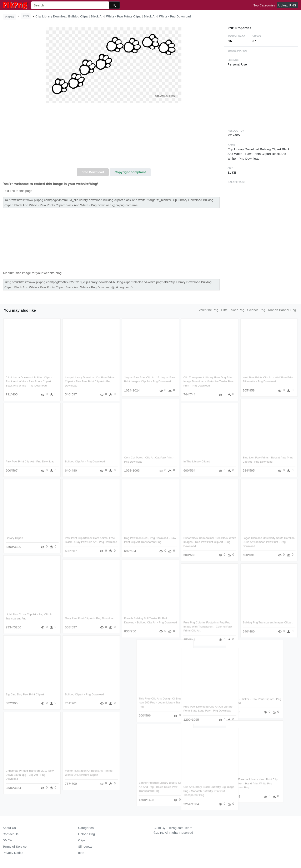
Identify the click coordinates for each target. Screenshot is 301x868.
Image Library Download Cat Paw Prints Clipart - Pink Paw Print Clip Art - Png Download (90, 382)
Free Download (93, 172)
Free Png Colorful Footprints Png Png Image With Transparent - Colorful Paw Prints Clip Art (208, 626)
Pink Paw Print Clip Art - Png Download (30, 462)
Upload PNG (287, 5)
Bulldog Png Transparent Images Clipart (268, 622)
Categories (86, 828)
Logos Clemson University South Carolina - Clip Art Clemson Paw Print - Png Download (269, 542)
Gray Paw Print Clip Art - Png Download (90, 618)
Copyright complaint (130, 172)
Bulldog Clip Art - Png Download (85, 462)
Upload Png (87, 834)
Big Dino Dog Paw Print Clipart (25, 695)
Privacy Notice (13, 853)
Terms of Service (15, 846)
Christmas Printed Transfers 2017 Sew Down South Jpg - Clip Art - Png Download (30, 775)
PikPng (10, 17)
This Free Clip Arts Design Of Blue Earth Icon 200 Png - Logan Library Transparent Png (179, 703)
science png (256, 310)
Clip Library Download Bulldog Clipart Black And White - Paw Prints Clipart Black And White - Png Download (29, 382)
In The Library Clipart (197, 462)
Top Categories (264, 5)
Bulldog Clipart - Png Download (84, 695)
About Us (9, 828)
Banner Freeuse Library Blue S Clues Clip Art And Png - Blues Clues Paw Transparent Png (179, 787)
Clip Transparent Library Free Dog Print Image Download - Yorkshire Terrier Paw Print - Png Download (209, 382)
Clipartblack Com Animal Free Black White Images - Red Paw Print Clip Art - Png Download (210, 542)
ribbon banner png (282, 310)
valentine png (209, 310)
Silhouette (85, 846)
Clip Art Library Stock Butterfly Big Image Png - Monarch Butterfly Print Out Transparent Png (209, 791)
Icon (81, 853)
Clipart (83, 840)
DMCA (7, 840)
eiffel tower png (233, 310)
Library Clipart (14, 538)
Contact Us (11, 834)
